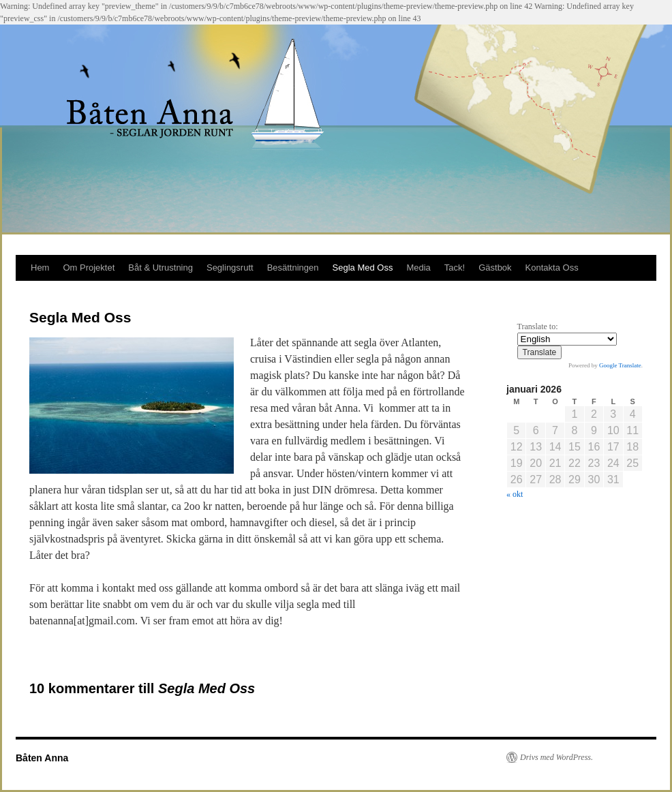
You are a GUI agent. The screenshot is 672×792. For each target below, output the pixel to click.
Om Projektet (89, 268)
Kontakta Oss (552, 268)
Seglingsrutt (230, 268)
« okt (515, 494)
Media (418, 268)
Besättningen (293, 268)
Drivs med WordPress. (556, 757)
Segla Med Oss (363, 268)
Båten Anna (42, 758)
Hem (40, 268)
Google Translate (620, 365)
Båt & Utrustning (161, 268)
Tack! (455, 268)
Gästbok (495, 268)
